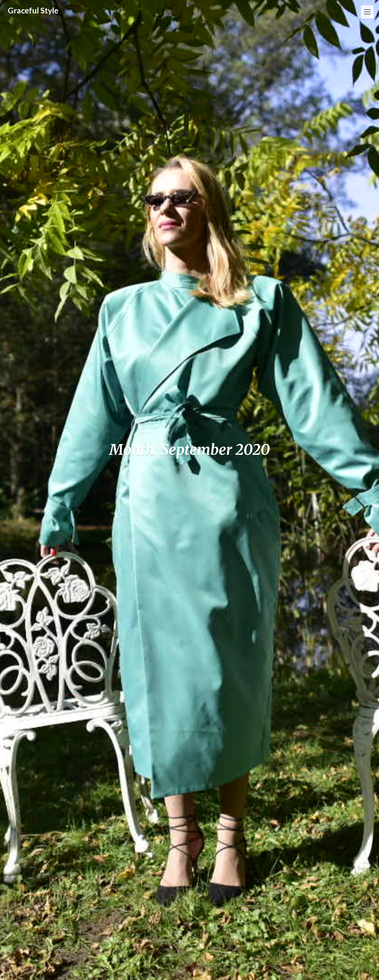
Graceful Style (33, 10)
